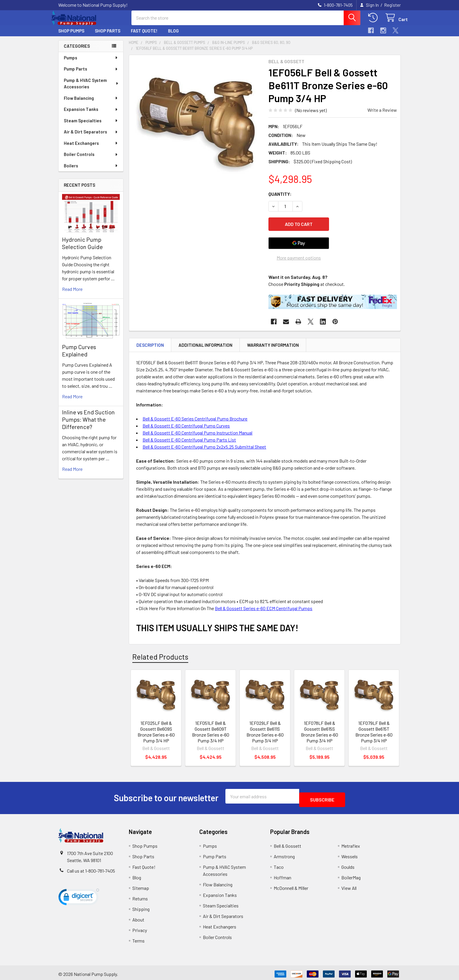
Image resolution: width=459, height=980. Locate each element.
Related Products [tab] (160, 657)
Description (150, 346)
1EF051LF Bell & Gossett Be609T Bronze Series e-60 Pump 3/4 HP (211, 733)
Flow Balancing (91, 103)
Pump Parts (91, 74)
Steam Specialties (91, 126)
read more (72, 294)
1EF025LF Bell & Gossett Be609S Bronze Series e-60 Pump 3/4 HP (156, 733)
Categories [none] (77, 51)
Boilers (91, 171)
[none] (197, 128)
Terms (138, 938)
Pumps (91, 63)
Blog (173, 36)
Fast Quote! (144, 36)
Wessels (350, 854)
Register (392, 5)
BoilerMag (351, 875)
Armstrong (284, 854)
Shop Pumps (71, 36)
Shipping (141, 906)
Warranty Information (273, 346)
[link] (79, 896)
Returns (140, 896)
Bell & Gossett (287, 843)
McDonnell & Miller (291, 885)
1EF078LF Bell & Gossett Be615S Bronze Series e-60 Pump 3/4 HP (320, 733)
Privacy (140, 927)
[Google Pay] (299, 244)
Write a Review (382, 115)
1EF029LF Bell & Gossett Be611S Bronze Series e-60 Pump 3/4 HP (265, 733)
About (138, 917)
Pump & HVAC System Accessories (91, 89)
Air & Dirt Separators (91, 137)
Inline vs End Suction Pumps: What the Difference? (88, 425)
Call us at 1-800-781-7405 (91, 868)
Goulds (348, 864)
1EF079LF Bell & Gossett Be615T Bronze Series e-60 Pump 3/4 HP (374, 733)
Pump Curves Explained (79, 356)
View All (349, 885)
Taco (279, 864)
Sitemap (141, 885)
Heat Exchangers (91, 148)
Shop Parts (108, 36)
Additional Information (205, 346)
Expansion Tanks (91, 114)
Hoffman (282, 875)
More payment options (299, 258)
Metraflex (351, 843)
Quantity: (280, 199)
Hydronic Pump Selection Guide (82, 248)
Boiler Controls (91, 159)
